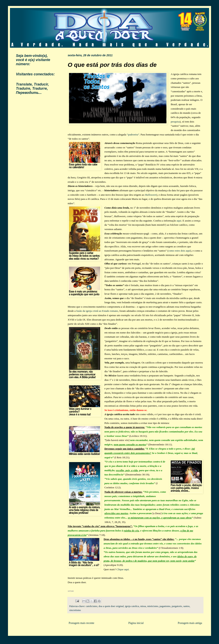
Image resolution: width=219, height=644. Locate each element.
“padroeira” (133, 135)
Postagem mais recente (81, 623)
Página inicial (136, 623)
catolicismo (92, 606)
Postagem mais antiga (190, 623)
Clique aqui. (123, 569)
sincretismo (75, 610)
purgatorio (177, 606)
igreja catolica (132, 606)
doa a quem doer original (111, 606)
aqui (179, 221)
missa (143, 606)
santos (186, 606)
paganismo (165, 606)
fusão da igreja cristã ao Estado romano (97, 311)
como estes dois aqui (179, 251)
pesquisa (175, 122)
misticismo (153, 606)
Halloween (151, 195)
